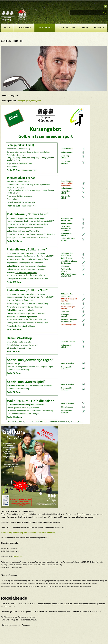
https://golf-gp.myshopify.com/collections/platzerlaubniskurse (28, 533)
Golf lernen (45, 28)
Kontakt (99, 28)
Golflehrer (18, 556)
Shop (85, 28)
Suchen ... (55, 10)
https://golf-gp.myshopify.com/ (29, 101)
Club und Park (67, 28)
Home (7, 28)
